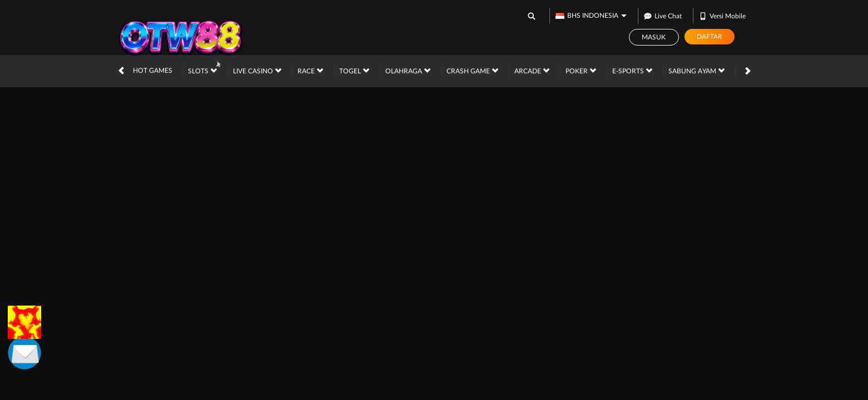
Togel (354, 71)
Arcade (532, 71)
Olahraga (408, 71)
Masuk (654, 37)
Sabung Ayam (696, 71)
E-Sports (632, 71)
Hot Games (153, 71)
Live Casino (257, 71)
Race (310, 71)
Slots (202, 71)
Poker (581, 71)
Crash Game (472, 71)
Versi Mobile (722, 16)
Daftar (710, 37)
